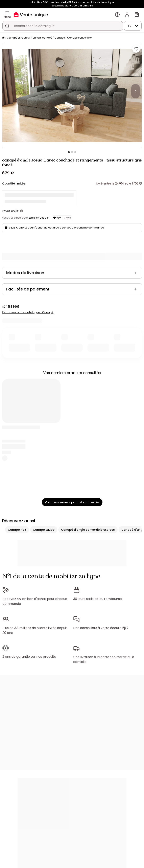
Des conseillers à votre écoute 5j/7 (101, 628)
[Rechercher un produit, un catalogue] (7, 26)
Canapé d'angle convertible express (88, 530)
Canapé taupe (44, 530)
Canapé (60, 38)
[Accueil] (3, 38)
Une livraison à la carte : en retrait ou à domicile (104, 659)
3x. (17, 211)
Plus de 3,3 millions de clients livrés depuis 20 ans (35, 630)
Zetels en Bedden (39, 218)
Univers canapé (42, 38)
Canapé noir (17, 530)
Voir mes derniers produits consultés (72, 502)
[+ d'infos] (141, 183)
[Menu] (7, 13)
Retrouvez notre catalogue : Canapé (28, 312)
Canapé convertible (79, 38)
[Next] (136, 91)
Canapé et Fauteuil (19, 38)
